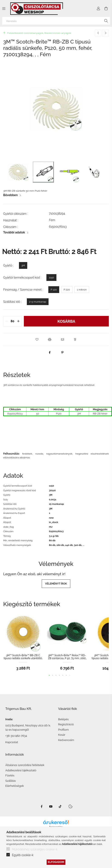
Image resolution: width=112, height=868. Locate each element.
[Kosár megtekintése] (106, 8)
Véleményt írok (56, 584)
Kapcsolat (12, 742)
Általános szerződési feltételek (25, 765)
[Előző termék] (98, 33)
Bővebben (10, 195)
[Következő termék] (106, 33)
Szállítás (11, 781)
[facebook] (50, 352)
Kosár (62, 735)
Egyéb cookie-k (23, 855)
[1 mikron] (82, 290)
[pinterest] (62, 352)
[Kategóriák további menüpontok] (4, 8)
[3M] (23, 265)
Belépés (63, 719)
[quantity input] (12, 321)
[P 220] (67, 290)
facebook (42, 807)
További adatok (14, 232)
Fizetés (10, 775)
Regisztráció (66, 724)
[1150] (51, 278)
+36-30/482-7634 (16, 736)
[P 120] (54, 290)
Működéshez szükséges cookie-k (35, 849)
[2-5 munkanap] (38, 302)
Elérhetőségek (15, 786)
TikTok (60, 807)
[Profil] (98, 8)
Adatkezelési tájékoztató (21, 770)
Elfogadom (56, 862)
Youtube (51, 807)
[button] (37, 339)
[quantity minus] (7, 321)
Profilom (63, 730)
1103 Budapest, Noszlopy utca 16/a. (28, 725)
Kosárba (66, 321)
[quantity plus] (18, 321)
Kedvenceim (66, 740)
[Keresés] (56, 21)
